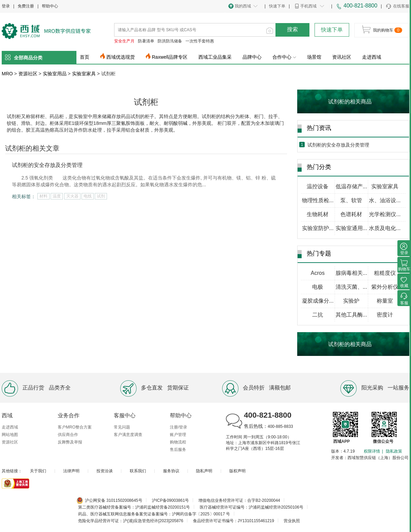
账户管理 (178, 435)
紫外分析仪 (385, 287)
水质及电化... (385, 228)
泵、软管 (351, 200)
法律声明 (71, 471)
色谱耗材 (351, 214)
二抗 (318, 315)
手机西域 (308, 6)
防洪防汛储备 (170, 41)
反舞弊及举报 (70, 442)
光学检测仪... (385, 214)
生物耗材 (318, 214)
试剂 (101, 196)
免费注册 (26, 6)
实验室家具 (84, 74)
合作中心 (284, 57)
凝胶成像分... (318, 301)
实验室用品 (55, 74)
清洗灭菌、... (351, 287)
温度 (57, 196)
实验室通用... (351, 228)
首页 (85, 57)
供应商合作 (68, 435)
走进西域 (372, 57)
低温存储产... (351, 186)
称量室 (385, 301)
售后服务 (178, 450)
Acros (318, 273)
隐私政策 (394, 451)
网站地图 (10, 435)
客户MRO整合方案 (75, 427)
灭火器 (72, 196)
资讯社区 (342, 57)
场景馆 (314, 57)
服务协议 (171, 471)
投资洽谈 (105, 471)
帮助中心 (50, 6)
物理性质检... (318, 200)
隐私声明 (204, 471)
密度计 (385, 315)
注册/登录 (178, 427)
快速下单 (277, 6)
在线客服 (397, 6)
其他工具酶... (351, 315)
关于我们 (38, 471)
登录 (6, 6)
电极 (318, 287)
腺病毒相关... (351, 273)
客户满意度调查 (128, 435)
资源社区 (28, 74)
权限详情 (372, 451)
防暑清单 (146, 41)
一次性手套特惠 (200, 41)
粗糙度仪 (385, 273)
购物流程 (178, 442)
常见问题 (122, 427)
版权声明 (237, 471)
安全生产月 (124, 41)
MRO (7, 74)
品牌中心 (252, 57)
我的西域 (243, 6)
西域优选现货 (121, 57)
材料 (43, 196)
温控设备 (318, 186)
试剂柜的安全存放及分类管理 (47, 165)
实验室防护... (318, 228)
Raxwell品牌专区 (170, 57)
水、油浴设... (385, 200)
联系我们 (138, 471)
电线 (88, 196)
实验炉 (351, 301)
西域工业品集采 (215, 57)
